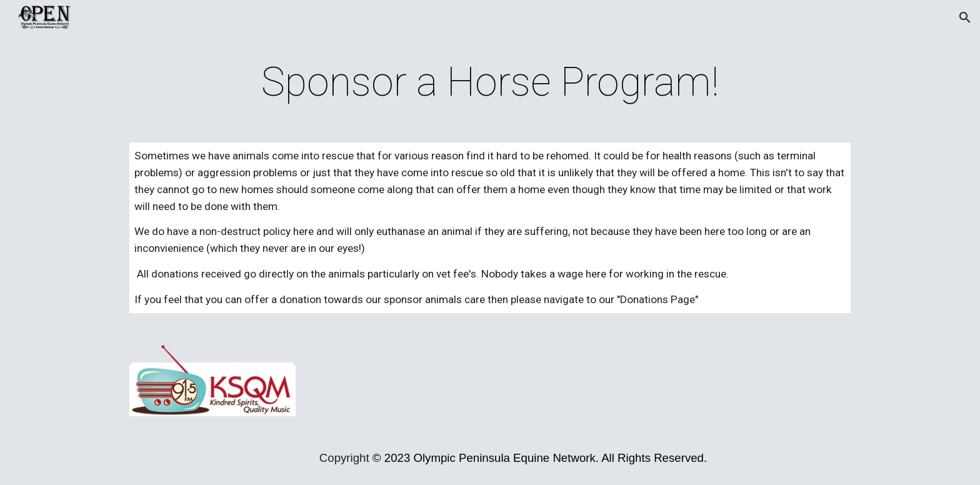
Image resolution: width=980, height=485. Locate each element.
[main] (490, 82)
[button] (965, 17)
